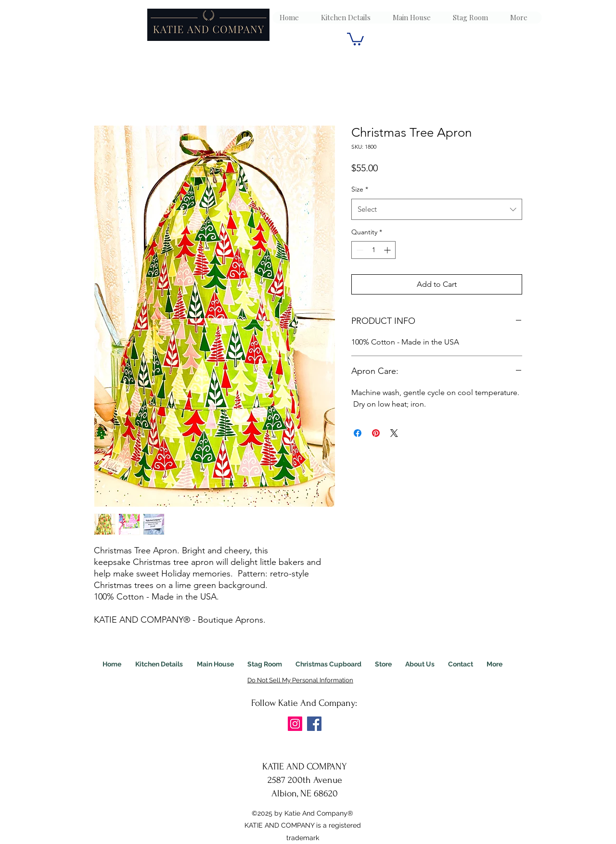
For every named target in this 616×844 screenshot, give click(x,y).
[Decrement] (359, 250)
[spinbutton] (373, 250)
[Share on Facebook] (358, 433)
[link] (355, 38)
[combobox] (437, 209)
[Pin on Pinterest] (376, 433)
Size (360, 189)
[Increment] (388, 250)
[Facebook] (314, 724)
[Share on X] (394, 433)
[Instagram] (295, 724)
